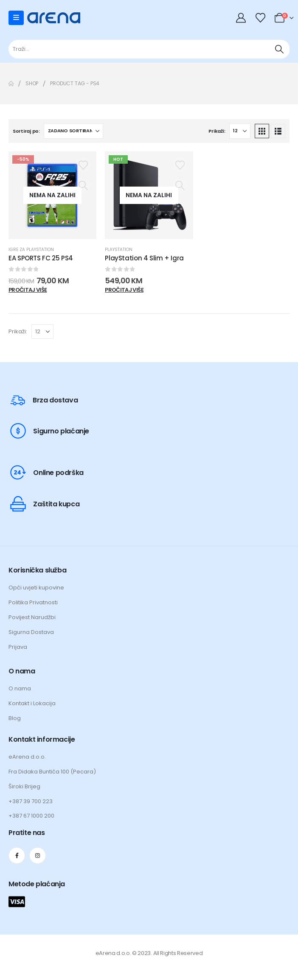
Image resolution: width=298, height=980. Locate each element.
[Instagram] (38, 856)
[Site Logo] (54, 18)
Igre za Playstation (31, 250)
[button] (262, 131)
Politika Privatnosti (33, 602)
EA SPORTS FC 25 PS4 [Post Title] (41, 258)
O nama (20, 688)
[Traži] (279, 49)
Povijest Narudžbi (32, 617)
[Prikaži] (240, 131)
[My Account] (242, 18)
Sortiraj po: (26, 131)
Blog (15, 718)
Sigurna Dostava (31, 632)
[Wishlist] (260, 18)
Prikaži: (217, 131)
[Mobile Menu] (16, 18)
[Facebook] (17, 856)
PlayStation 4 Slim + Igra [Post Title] (144, 258)
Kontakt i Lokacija (32, 703)
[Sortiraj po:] (73, 131)
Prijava (18, 647)
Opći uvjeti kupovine (36, 588)
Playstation (119, 250)
